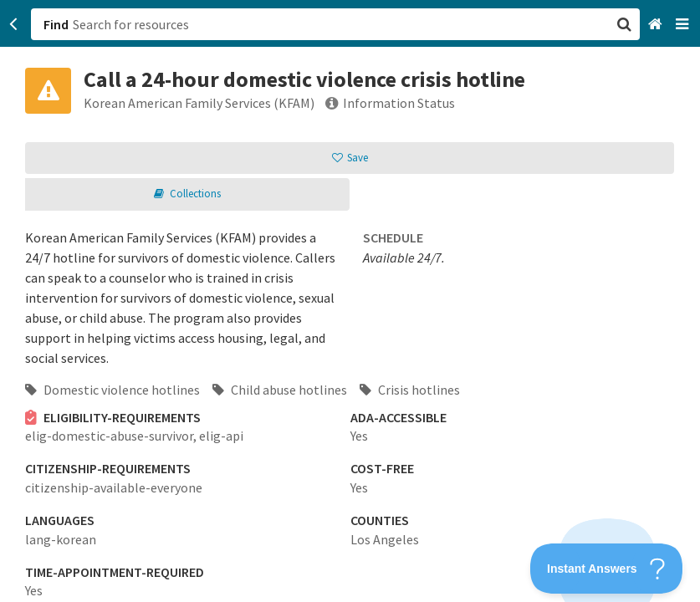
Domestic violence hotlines (112, 390)
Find (56, 24)
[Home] (657, 25)
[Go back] (14, 24)
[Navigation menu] (684, 25)
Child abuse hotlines (280, 390)
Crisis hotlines (410, 390)
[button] (350, 301)
